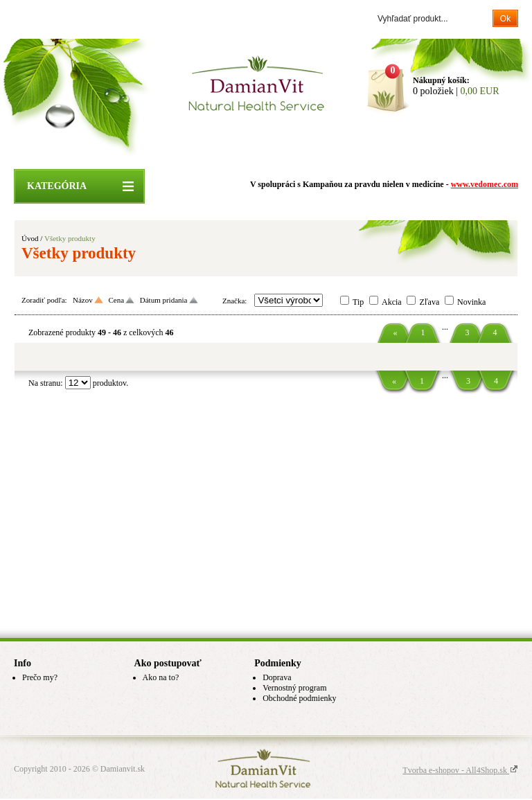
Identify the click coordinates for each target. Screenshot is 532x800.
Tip (358, 302)
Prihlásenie (33, 19)
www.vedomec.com (485, 184)
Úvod (30, 238)
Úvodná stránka (166, 139)
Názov (83, 300)
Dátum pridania (164, 300)
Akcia (392, 302)
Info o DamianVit (327, 139)
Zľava (429, 302)
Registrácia (77, 19)
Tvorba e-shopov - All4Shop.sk (460, 770)
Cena (116, 300)
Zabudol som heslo (131, 19)
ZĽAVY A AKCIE (245, 139)
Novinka (471, 302)
